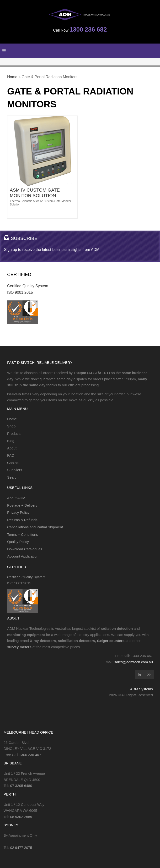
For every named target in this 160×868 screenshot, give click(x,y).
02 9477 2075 (21, 848)
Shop (11, 426)
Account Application (23, 556)
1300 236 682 (88, 29)
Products (14, 434)
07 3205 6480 (21, 786)
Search (13, 477)
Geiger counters (111, 641)
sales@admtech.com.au (134, 662)
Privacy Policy (18, 512)
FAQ (11, 455)
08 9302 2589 (21, 817)
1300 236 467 (30, 755)
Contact (13, 463)
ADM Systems (141, 689)
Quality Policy (18, 542)
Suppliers (15, 470)
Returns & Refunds (22, 520)
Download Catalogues (25, 549)
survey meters (19, 647)
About (12, 448)
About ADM (16, 498)
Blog (11, 441)
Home (12, 77)
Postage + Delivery (22, 505)
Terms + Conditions (23, 534)
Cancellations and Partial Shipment (35, 527)
